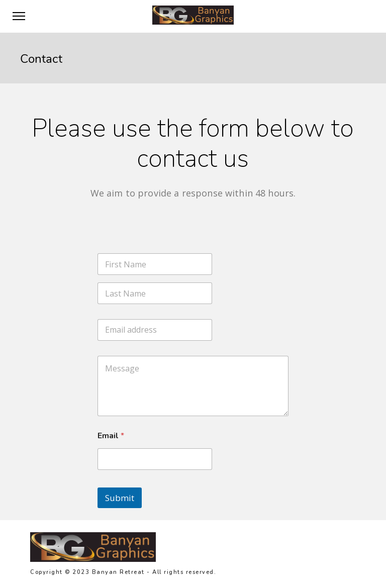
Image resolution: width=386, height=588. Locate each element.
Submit (120, 498)
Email (111, 436)
